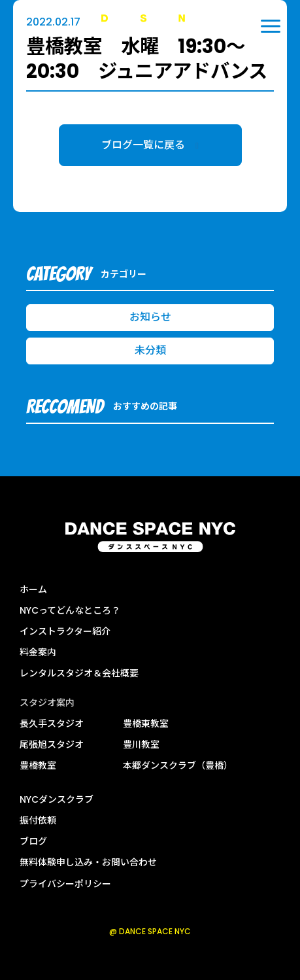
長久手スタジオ (52, 724)
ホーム (33, 589)
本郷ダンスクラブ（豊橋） (178, 765)
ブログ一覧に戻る (150, 145)
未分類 (150, 350)
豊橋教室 (38, 765)
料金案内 (38, 652)
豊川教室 (141, 744)
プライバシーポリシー (65, 884)
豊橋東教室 (146, 724)
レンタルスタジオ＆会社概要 (79, 673)
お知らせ (150, 317)
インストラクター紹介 (65, 631)
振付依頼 (38, 820)
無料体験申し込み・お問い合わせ (88, 862)
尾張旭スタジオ (52, 744)
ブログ (33, 841)
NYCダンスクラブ (57, 799)
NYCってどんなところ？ (70, 610)
